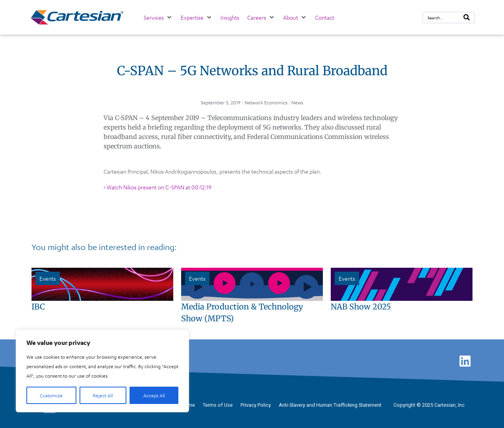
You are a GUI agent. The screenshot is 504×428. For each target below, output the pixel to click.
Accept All (154, 395)
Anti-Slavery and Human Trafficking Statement (330, 405)
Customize (51, 395)
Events (48, 278)
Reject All (103, 395)
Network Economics (266, 102)
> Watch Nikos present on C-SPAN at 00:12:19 (157, 187)
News (297, 102)
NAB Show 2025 (361, 307)
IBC (38, 307)
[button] (158, 17)
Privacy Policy (256, 405)
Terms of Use (218, 405)
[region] (102, 371)
